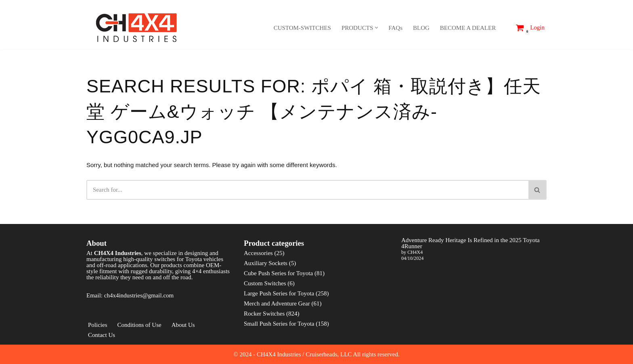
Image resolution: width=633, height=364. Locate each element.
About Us (183, 331)
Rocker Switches (264, 320)
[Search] (504, 28)
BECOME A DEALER (468, 28)
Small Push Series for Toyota (279, 330)
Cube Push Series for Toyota (278, 279)
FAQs (395, 28)
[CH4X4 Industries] (137, 28)
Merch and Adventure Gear (277, 310)
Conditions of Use (139, 331)
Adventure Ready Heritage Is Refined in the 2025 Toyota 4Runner (471, 249)
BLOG (421, 28)
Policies (98, 331)
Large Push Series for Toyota (279, 299)
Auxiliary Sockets (266, 269)
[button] (376, 28)
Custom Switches (265, 289)
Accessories (258, 259)
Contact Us (102, 341)
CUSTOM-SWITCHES (302, 28)
